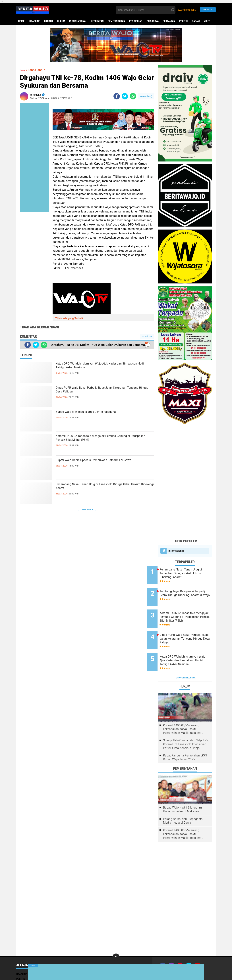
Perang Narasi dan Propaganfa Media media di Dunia (183, 804)
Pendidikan (136, 21)
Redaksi (178, 957)
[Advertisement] (185, 481)
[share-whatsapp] (133, 96)
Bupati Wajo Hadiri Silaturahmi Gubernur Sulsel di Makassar (183, 792)
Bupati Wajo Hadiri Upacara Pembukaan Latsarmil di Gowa (96, 464)
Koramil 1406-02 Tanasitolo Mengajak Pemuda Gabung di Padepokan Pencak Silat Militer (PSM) (103, 443)
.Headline (34, 21)
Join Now (166, 957)
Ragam (196, 21)
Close (33, 965)
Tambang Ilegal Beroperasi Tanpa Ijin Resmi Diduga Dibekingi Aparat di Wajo (188, 592)
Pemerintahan (116, 21)
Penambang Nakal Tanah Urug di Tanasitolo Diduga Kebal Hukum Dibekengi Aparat (100, 488)
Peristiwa (153, 21)
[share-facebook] (117, 96)
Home (21, 21)
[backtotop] (116, 940)
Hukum (61, 21)
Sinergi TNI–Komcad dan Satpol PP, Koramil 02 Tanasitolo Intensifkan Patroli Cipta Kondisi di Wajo (186, 727)
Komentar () (146, 96)
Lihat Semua (87, 509)
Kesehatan (97, 21)
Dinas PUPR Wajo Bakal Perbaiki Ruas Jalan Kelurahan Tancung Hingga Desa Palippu (101, 392)
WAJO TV (207, 10)
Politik (184, 21)
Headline (22, 957)
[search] (146, 10)
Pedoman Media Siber (197, 957)
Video (207, 21)
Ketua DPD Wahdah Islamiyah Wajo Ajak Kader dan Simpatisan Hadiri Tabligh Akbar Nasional (103, 368)
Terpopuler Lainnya (185, 661)
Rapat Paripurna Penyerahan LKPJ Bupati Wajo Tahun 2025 (185, 740)
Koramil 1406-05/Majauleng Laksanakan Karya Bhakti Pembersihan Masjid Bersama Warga (182, 712)
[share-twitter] (125, 96)
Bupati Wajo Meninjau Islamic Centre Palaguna (103, 413)
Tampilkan (147, 336)
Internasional (78, 21)
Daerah (49, 21)
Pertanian (169, 21)
